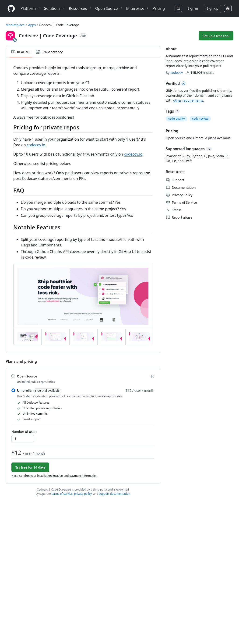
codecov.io (36, 145)
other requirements (188, 100)
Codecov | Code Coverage (59, 25)
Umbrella (39, 391)
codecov (177, 73)
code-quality (177, 119)
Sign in (193, 8)
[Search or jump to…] (178, 8)
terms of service (62, 494)
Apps (32, 25)
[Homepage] (11, 9)
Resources (80, 8)
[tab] (28, 337)
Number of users (24, 432)
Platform (30, 8)
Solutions (55, 8)
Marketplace (15, 25)
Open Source (109, 8)
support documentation (115, 494)
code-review (200, 119)
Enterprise (138, 8)
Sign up (213, 8)
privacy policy (83, 494)
